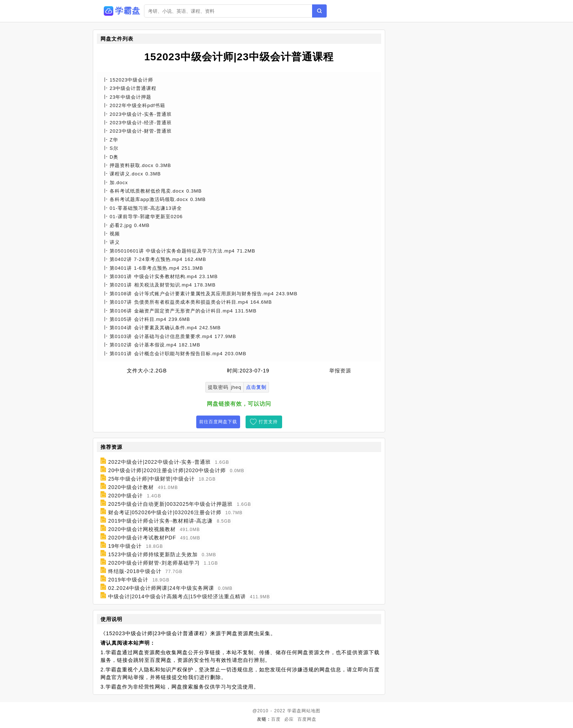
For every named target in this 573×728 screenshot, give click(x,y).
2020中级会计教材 (131, 487)
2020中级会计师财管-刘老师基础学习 (154, 563)
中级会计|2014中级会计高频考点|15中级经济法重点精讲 (177, 596)
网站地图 (311, 711)
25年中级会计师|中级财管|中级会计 (151, 479)
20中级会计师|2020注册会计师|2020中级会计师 (167, 470)
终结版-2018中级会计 (135, 571)
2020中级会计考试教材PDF (142, 538)
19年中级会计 (125, 546)
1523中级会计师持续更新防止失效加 (153, 554)
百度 (276, 719)
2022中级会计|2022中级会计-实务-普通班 (160, 462)
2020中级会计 (126, 496)
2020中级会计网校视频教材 (142, 529)
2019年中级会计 (128, 580)
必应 (289, 719)
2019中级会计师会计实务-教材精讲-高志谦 (160, 521)
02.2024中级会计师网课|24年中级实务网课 (161, 588)
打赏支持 (268, 422)
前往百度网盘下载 (218, 422)
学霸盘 (294, 711)
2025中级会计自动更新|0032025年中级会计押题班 (170, 504)
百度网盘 (307, 719)
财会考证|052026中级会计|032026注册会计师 (165, 512)
